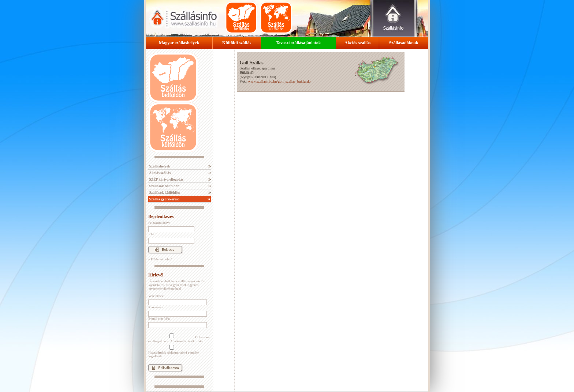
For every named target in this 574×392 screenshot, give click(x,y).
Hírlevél (156, 275)
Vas (272, 77)
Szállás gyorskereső (164, 199)
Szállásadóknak (404, 43)
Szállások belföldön (164, 186)
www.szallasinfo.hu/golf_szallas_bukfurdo (279, 81)
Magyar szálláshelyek (179, 43)
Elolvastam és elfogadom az (179, 338)
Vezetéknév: (156, 296)
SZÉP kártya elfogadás (166, 179)
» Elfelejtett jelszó (160, 259)
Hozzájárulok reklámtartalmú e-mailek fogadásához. (174, 351)
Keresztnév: (156, 307)
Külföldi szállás (237, 43)
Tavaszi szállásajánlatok (298, 43)
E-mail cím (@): (159, 318)
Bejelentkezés (161, 216)
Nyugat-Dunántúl (254, 77)
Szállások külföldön (164, 193)
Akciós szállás (357, 43)
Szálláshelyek (159, 166)
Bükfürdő (246, 72)
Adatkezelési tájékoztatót (187, 341)
